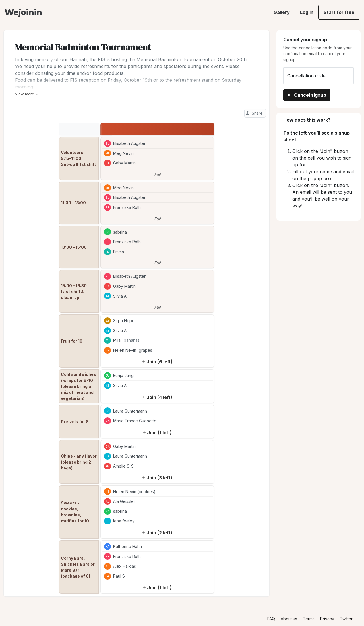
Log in (307, 12)
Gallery (282, 12)
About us (289, 619)
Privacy (327, 619)
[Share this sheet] (255, 113)
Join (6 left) (157, 362)
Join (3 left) (157, 478)
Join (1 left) (157, 433)
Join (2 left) (157, 533)
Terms (309, 619)
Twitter (346, 619)
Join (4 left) (157, 397)
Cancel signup (307, 95)
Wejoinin (23, 12)
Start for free (339, 12)
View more (27, 94)
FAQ (271, 619)
